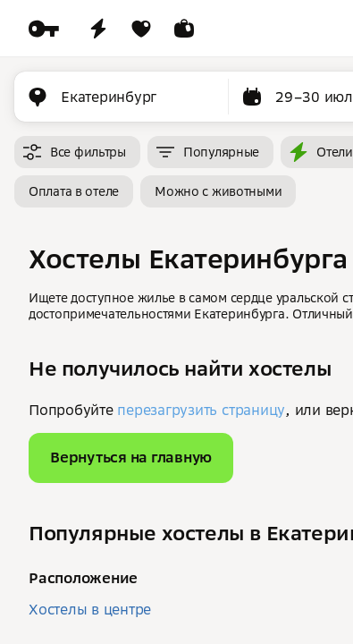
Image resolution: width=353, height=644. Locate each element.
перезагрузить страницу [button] (201, 410)
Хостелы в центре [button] (90, 609)
